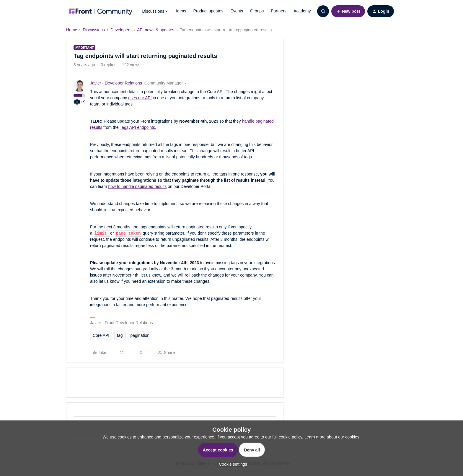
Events (237, 11)
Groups (257, 11)
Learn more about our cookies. (332, 437)
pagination (140, 335)
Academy (302, 11)
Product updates (208, 11)
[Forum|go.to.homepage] (101, 11)
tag (120, 335)
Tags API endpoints (137, 127)
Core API (101, 335)
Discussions (94, 30)
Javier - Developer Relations (116, 83)
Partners (279, 11)
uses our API (140, 98)
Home (72, 30)
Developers (121, 30)
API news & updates (156, 30)
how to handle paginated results (137, 186)
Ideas (181, 11)
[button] (348, 11)
